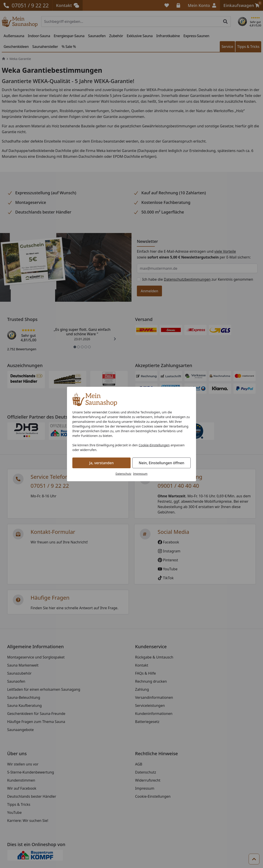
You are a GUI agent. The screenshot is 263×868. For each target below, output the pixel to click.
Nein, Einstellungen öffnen (161, 463)
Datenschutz (123, 474)
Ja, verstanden (102, 463)
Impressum (140, 474)
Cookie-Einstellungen (154, 445)
